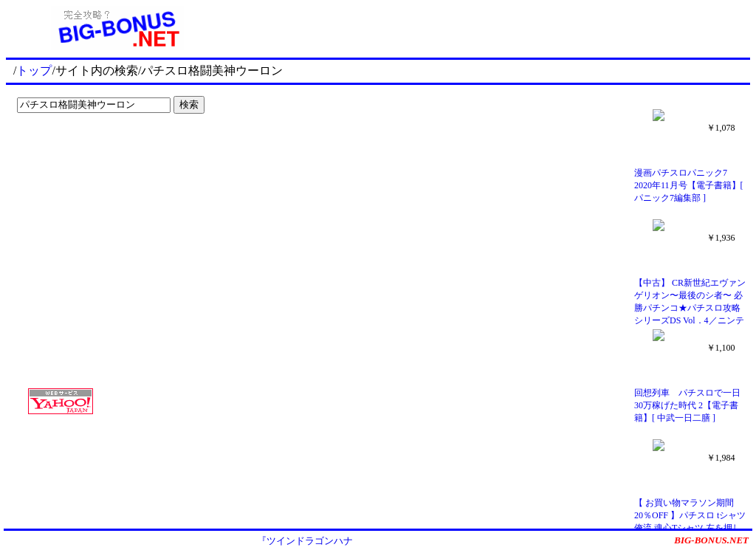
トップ (34, 71)
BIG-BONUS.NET (711, 540)
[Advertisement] (103, 149)
